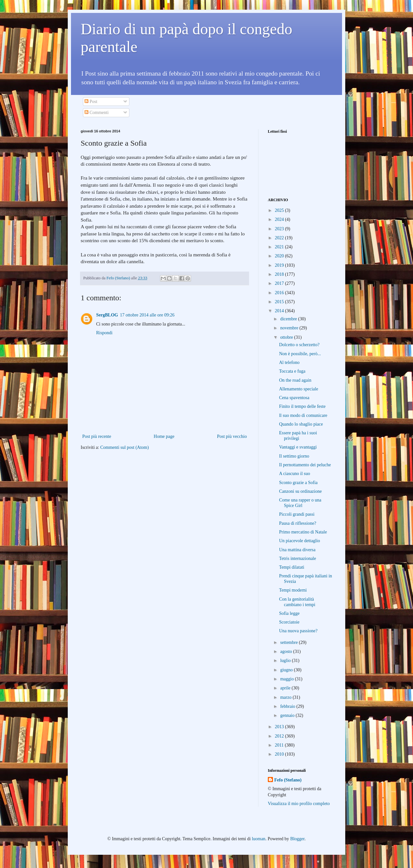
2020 (280, 256)
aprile (286, 688)
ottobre (287, 337)
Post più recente (97, 436)
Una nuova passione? (298, 631)
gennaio (288, 715)
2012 (280, 736)
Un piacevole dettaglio (300, 541)
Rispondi (104, 333)
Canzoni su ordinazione (300, 491)
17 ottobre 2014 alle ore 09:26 (147, 315)
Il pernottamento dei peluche (305, 465)
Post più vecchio (232, 436)
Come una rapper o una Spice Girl (300, 503)
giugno (287, 670)
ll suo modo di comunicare (303, 415)
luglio (286, 661)
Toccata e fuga (292, 371)
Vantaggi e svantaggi (298, 447)
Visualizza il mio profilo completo (299, 804)
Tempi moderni (293, 590)
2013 (280, 727)
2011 (280, 745)
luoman (258, 839)
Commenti (97, 113)
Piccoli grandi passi (297, 514)
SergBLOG (107, 315)
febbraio (288, 706)
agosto (287, 651)
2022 (280, 238)
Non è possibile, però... (300, 354)
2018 (280, 274)
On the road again (295, 380)
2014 (280, 311)
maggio (287, 679)
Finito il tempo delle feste (302, 406)
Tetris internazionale (297, 558)
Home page (164, 436)
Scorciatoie (289, 622)
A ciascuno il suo (295, 474)
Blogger (297, 839)
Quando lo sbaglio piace (301, 424)
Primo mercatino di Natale (303, 532)
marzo (286, 697)
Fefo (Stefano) (288, 780)
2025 (280, 210)
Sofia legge (289, 613)
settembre (289, 642)
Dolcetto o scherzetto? (299, 345)
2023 (280, 229)
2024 (280, 219)
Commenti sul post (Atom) (125, 447)
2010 (280, 754)
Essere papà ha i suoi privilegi (298, 436)
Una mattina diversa (297, 550)
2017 (280, 283)
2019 (280, 265)
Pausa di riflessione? (298, 523)
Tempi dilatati (292, 567)
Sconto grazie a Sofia (298, 483)
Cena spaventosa (294, 398)
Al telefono (289, 362)
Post (91, 102)
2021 (280, 247)
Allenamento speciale (299, 389)
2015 (280, 302)
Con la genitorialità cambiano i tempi (297, 602)
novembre (290, 328)
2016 (280, 293)
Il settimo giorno (294, 456)
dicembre (289, 319)
